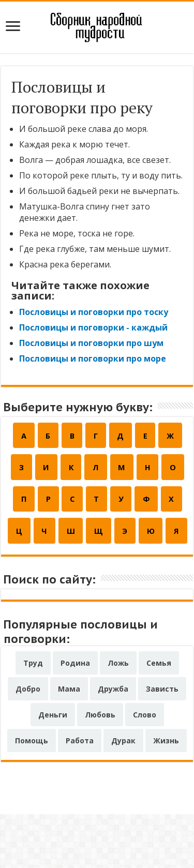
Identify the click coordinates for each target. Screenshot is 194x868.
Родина (75, 717)
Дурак (123, 794)
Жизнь (166, 794)
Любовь (100, 768)
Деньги (53, 768)
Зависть (162, 743)
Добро (28, 743)
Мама (69, 743)
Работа (80, 794)
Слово (145, 768)
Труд (33, 717)
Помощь (32, 794)
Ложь (118, 717)
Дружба (113, 743)
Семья (159, 717)
